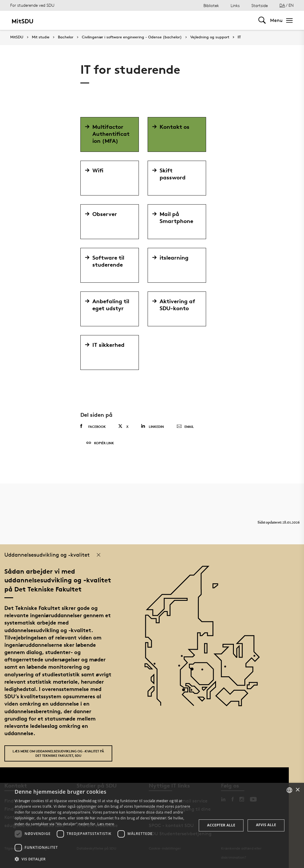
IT (239, 37)
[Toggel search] (262, 20)
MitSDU (17, 37)
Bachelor (66, 37)
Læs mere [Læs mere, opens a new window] (106, 824)
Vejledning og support (210, 37)
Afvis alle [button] (266, 825)
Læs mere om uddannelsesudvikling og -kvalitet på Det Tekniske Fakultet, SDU (58, 753)
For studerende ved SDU (32, 5)
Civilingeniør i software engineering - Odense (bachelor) (132, 37)
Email (185, 427)
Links (235, 5)
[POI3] (186, 692)
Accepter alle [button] (221, 825)
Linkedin (152, 426)
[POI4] (194, 671)
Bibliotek (211, 5)
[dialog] (152, 825)
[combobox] (289, 790)
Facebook (93, 426)
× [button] (297, 790)
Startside (260, 5)
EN (291, 5)
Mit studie (41, 37)
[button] (103, 859)
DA (282, 5)
